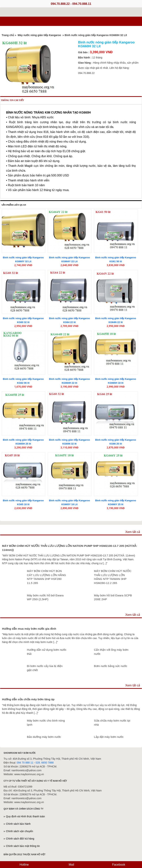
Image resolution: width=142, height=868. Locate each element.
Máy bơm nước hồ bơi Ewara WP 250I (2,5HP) (45, 597)
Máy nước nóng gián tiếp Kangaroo (39, 35)
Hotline (24, 865)
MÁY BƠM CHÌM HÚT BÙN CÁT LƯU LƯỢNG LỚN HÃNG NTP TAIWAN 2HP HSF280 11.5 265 (46, 577)
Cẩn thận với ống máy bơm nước (111, 652)
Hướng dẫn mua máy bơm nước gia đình (29, 629)
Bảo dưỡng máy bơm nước (44, 737)
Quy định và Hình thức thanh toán (25, 816)
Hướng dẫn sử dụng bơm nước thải (47, 652)
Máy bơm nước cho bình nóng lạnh (46, 723)
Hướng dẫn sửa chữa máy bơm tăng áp (28, 699)
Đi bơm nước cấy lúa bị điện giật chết (45, 668)
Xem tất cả (133, 532)
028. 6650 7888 (44, 763)
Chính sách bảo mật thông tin (23, 846)
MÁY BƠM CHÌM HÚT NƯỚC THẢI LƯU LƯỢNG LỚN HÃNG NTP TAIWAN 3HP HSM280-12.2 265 (113, 577)
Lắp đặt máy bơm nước (109, 737)
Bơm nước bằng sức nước (111, 666)
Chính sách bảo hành (18, 824)
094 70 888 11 (25, 763)
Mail (71, 865)
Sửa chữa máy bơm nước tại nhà (112, 723)
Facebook (118, 865)
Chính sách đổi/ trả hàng (20, 839)
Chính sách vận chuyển (20, 831)
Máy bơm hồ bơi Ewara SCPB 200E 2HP (113, 597)
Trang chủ (8, 35)
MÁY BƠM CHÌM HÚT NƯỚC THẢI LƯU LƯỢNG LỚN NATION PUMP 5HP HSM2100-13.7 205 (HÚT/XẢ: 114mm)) (70, 548)
